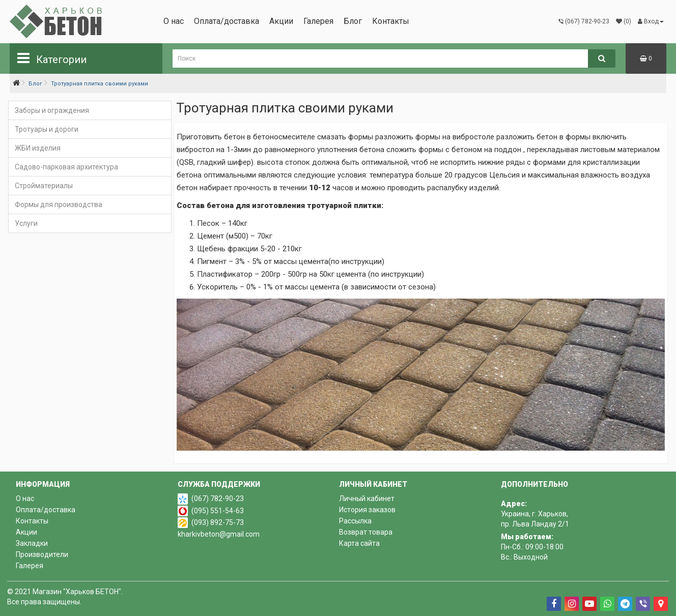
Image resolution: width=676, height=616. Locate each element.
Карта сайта (359, 543)
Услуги (26, 223)
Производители (42, 554)
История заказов (367, 510)
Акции (281, 21)
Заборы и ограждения (52, 110)
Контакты (391, 21)
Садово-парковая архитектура (66, 167)
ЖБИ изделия (38, 148)
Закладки (32, 543)
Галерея (318, 21)
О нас (174, 21)
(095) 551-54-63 (218, 511)
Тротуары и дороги (47, 129)
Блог (353, 21)
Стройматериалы (44, 186)
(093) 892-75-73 (218, 522)
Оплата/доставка (227, 21)
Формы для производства (59, 204)
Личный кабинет (367, 498)
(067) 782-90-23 (218, 498)
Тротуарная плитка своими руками (100, 84)
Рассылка (355, 521)
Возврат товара (366, 532)
